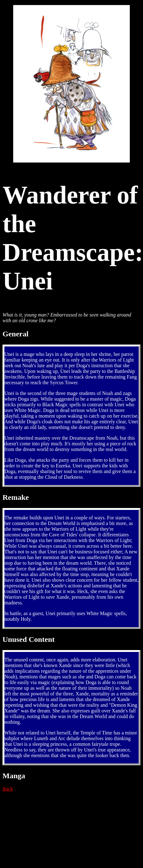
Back (8, 789)
